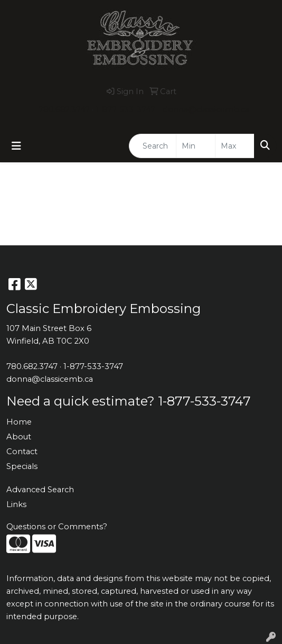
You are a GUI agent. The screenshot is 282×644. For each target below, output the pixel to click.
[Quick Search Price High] (235, 146)
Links (16, 504)
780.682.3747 (64, 109)
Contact (22, 452)
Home (19, 422)
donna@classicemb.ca (206, 109)
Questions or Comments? (57, 527)
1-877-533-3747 (125, 109)
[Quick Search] (153, 146)
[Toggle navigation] (16, 146)
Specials (22, 466)
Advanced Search (40, 490)
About (19, 437)
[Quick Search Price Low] (196, 146)
